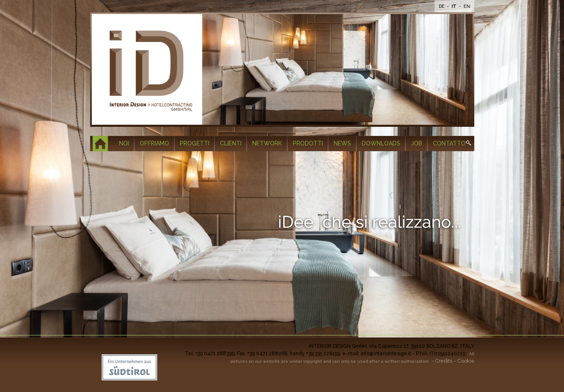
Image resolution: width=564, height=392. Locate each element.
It (455, 6)
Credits (444, 361)
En (467, 6)
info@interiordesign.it (386, 354)
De (442, 6)
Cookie (466, 361)
